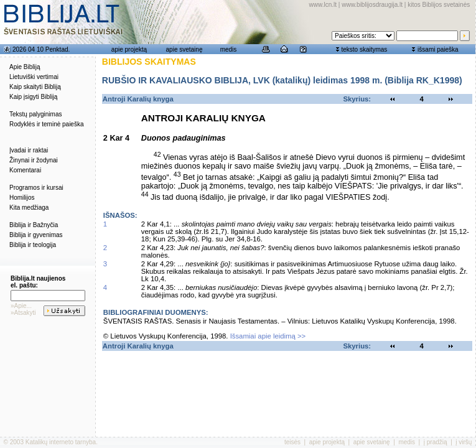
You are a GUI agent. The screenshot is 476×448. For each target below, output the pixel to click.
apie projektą (129, 49)
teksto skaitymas (364, 49)
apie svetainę (184, 49)
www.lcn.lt (323, 5)
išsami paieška (438, 49)
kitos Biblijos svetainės (439, 5)
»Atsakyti (23, 313)
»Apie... (21, 306)
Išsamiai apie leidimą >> (268, 336)
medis (229, 49)
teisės (292, 442)
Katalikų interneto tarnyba (61, 442)
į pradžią (436, 442)
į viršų (464, 442)
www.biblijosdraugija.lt (372, 5)
